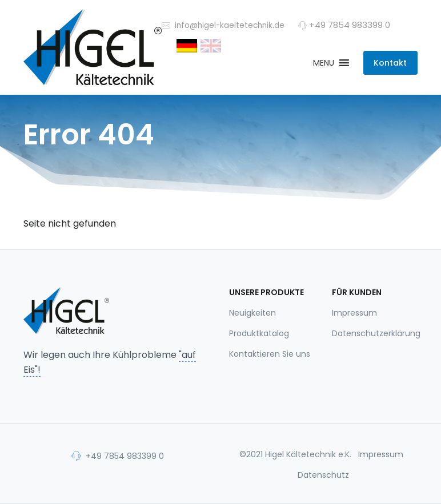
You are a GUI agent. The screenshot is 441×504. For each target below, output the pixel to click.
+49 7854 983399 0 (118, 455)
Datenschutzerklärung (375, 333)
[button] (324, 63)
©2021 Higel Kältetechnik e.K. (295, 454)
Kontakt (390, 63)
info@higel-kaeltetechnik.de (223, 25)
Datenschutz (323, 475)
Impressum (354, 313)
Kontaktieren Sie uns (270, 354)
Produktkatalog (259, 333)
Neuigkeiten (252, 313)
